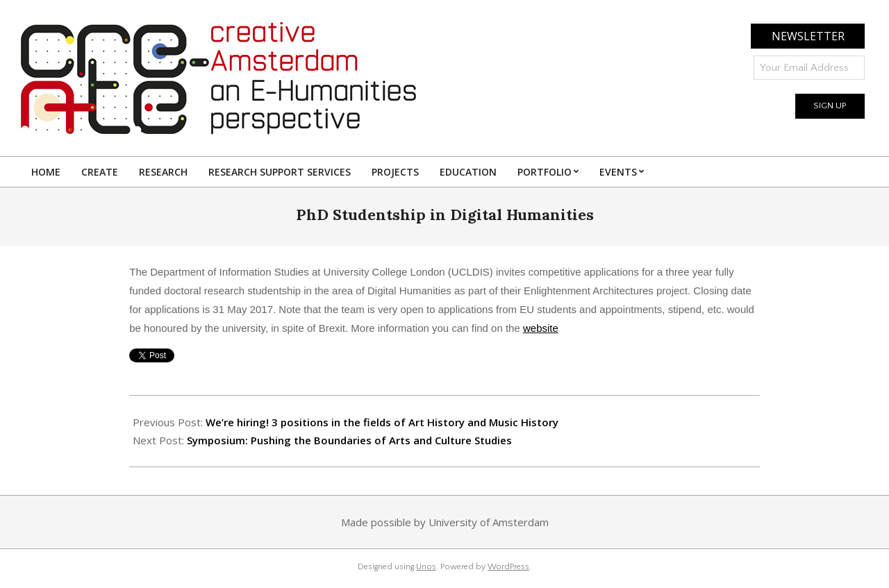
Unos (426, 567)
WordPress (508, 567)
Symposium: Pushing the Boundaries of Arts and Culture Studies (349, 440)
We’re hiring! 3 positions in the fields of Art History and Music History (382, 422)
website (541, 328)
